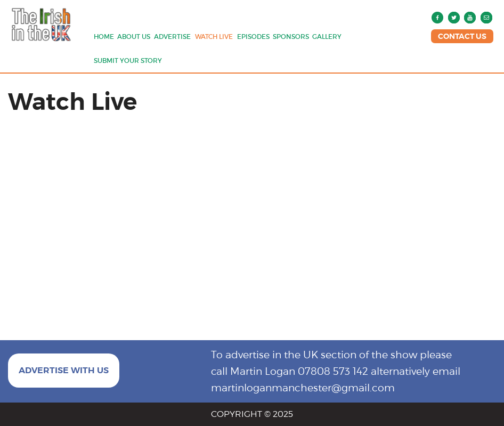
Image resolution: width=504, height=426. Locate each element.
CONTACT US (462, 36)
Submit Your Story (128, 61)
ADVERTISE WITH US (64, 370)
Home (104, 37)
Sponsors (291, 37)
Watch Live (214, 37)
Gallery (327, 37)
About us (134, 37)
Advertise (172, 37)
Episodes (253, 37)
